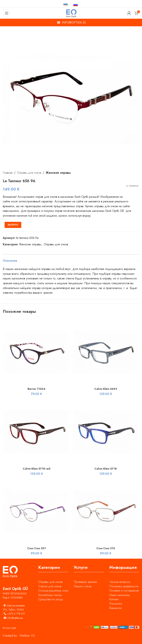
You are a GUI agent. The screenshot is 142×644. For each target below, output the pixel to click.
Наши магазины (120, 595)
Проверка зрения (85, 582)
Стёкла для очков (50, 586)
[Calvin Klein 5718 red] (36, 431)
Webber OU (27, 636)
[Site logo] (71, 13)
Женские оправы (58, 173)
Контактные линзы (50, 595)
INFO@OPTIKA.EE (74, 22)
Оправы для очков (29, 173)
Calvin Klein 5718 (106, 469)
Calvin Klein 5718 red (37, 469)
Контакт (114, 599)
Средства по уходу (51, 599)
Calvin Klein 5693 (106, 389)
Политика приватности (124, 586)
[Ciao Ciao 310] (106, 511)
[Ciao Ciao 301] (36, 511)
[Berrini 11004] (36, 352)
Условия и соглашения (124, 591)
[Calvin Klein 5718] (106, 431)
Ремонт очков (83, 586)
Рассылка (116, 604)
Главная (8, 173)
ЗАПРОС (13, 225)
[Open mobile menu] (7, 13)
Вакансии (115, 608)
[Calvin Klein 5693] (106, 352)
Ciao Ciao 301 (37, 548)
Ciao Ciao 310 (106, 548)
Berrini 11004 (37, 389)
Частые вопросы (120, 582)
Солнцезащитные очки (53, 591)
